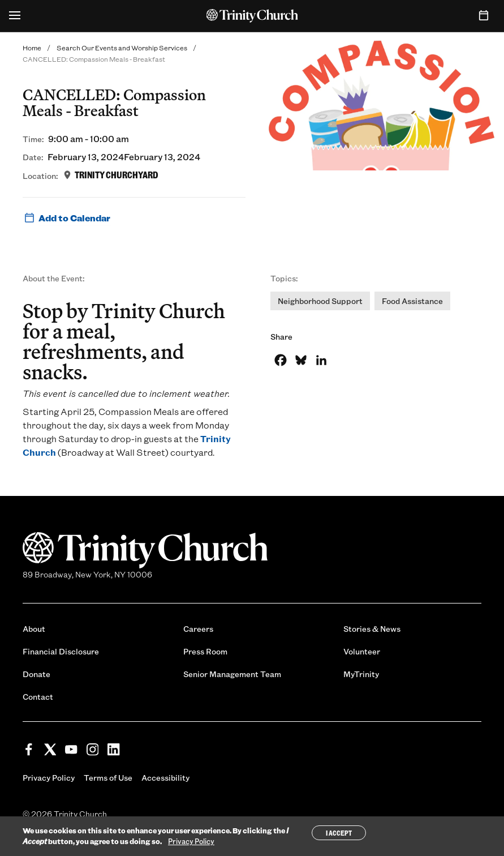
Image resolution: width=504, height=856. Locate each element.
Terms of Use (108, 778)
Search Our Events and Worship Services (122, 48)
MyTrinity (361, 674)
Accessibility (165, 778)
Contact (38, 697)
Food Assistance (412, 301)
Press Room (205, 651)
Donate (36, 674)
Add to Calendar (66, 218)
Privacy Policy (49, 778)
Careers (198, 629)
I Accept (339, 833)
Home (32, 48)
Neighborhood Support (320, 301)
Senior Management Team (232, 674)
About (34, 629)
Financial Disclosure (61, 651)
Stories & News (372, 629)
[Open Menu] (15, 16)
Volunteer (362, 651)
